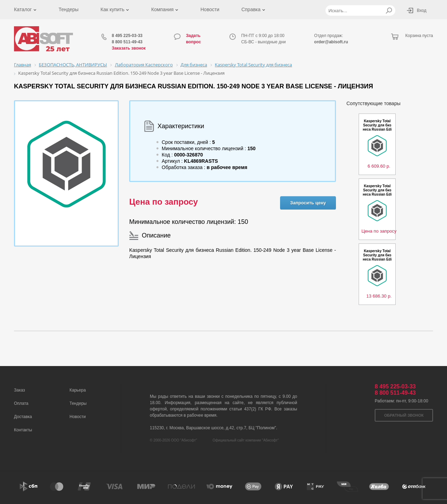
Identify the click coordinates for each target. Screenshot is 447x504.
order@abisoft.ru (331, 42)
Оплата (21, 403)
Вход (422, 10)
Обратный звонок (404, 415)
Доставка (23, 417)
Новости (210, 9)
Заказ (19, 390)
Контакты (23, 430)
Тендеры (69, 9)
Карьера (78, 390)
